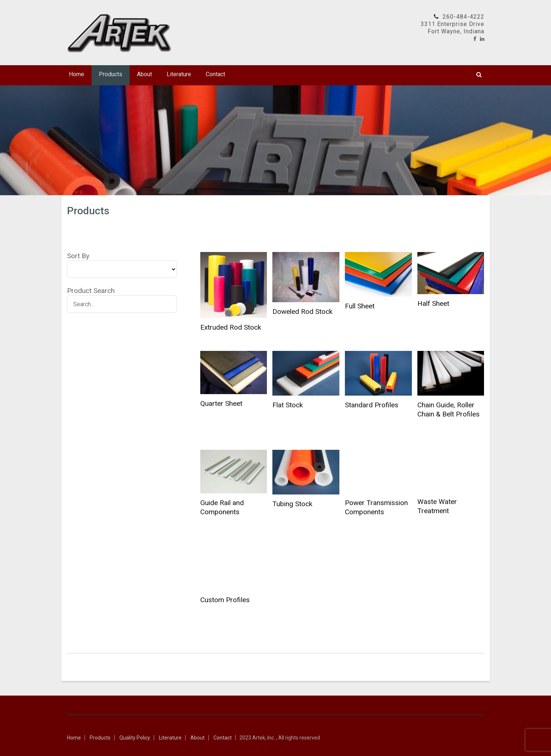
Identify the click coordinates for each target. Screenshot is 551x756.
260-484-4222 (463, 17)
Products (111, 74)
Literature (179, 74)
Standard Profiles (372, 405)
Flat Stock (288, 405)
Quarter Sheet (221, 403)
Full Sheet (360, 306)
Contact (215, 74)
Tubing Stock (292, 504)
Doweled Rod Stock (302, 312)
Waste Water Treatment (437, 506)
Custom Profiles (225, 600)
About (144, 74)
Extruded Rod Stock (231, 327)
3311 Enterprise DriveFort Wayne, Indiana (453, 28)
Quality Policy (135, 738)
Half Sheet (433, 303)
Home (77, 74)
